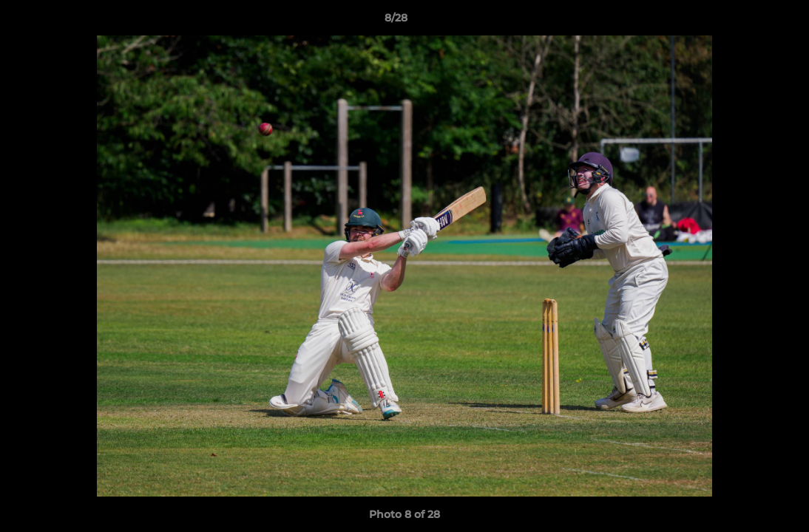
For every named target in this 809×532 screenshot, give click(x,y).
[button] (747, 21)
